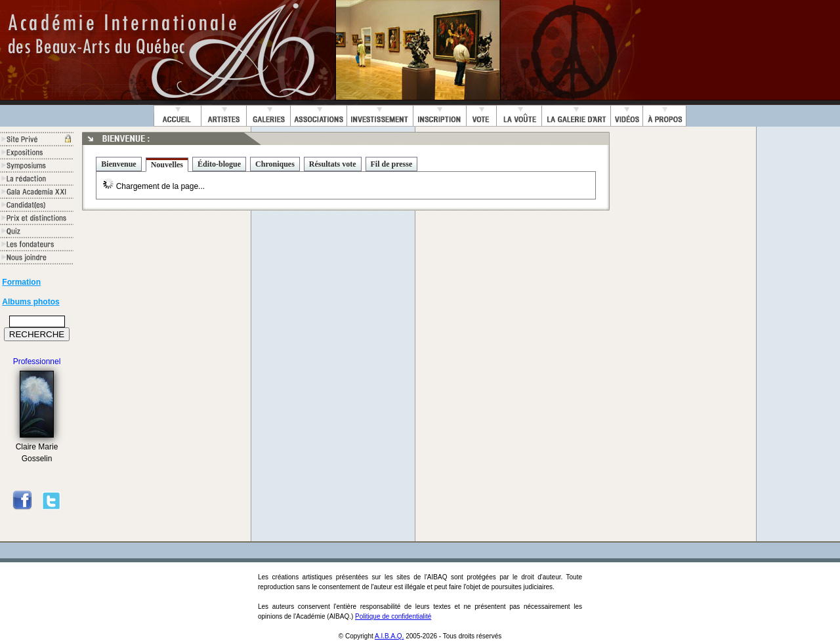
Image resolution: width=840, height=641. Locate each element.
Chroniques (275, 164)
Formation (21, 282)
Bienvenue (118, 164)
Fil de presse (392, 164)
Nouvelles (167, 165)
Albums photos (31, 302)
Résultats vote (333, 164)
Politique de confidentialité (393, 616)
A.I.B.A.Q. (389, 636)
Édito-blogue (219, 164)
